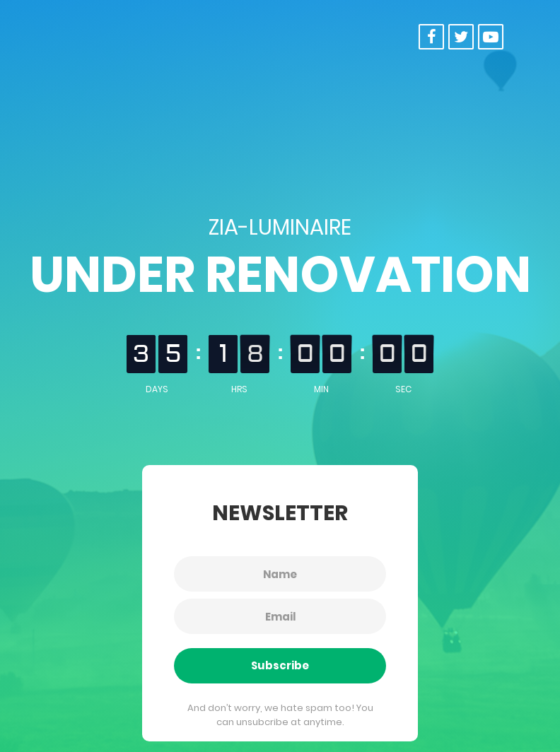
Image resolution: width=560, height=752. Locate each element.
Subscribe (280, 665)
